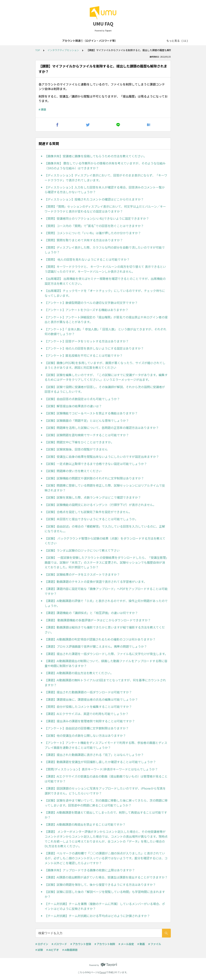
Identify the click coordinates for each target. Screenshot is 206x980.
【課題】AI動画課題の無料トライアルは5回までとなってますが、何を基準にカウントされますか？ (105, 682)
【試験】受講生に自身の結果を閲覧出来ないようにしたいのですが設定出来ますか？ (102, 457)
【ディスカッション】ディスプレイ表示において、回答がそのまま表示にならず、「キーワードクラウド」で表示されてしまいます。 (106, 178)
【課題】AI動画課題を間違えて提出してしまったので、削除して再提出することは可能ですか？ (106, 815)
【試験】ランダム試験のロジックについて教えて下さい (82, 550)
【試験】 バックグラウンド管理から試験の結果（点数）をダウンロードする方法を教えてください (105, 541)
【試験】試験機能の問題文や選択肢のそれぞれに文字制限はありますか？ (94, 478)
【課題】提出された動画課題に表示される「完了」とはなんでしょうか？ (94, 755)
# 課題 (42, 109)
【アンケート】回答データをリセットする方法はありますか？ (87, 341)
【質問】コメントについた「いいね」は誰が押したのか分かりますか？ (93, 233)
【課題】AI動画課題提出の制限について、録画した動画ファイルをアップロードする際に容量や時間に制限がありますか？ (106, 663)
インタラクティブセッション (63, 50)
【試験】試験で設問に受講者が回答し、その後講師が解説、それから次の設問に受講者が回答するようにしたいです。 (105, 389)
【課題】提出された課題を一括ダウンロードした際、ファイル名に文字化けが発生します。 (106, 654)
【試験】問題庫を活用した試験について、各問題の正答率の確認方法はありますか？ (102, 428)
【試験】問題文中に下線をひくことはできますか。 (79, 442)
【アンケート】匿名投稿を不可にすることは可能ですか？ (84, 355)
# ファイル (155, 944)
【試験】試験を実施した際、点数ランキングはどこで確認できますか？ (93, 497)
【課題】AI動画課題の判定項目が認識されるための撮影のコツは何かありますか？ (100, 639)
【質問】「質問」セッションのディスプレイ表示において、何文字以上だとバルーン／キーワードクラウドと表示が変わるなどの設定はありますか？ (105, 209)
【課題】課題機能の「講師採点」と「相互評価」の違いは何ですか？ (91, 613)
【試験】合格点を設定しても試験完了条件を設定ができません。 (88, 512)
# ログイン (42, 944)
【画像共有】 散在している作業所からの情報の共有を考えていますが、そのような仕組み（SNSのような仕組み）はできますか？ (105, 166)
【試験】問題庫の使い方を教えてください (73, 471)
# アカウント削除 (105, 944)
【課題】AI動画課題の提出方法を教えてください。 (79, 673)
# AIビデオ (53, 950)
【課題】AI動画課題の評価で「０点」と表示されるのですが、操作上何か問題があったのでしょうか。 (106, 603)
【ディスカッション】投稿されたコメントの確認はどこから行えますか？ (94, 199)
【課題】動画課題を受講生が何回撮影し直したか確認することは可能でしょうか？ (100, 762)
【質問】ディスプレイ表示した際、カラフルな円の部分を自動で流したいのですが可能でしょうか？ (105, 250)
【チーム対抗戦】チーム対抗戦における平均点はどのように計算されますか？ (97, 916)
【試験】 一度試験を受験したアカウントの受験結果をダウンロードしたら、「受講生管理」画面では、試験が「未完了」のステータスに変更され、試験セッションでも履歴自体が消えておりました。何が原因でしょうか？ (106, 562)
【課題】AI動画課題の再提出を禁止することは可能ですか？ (85, 824)
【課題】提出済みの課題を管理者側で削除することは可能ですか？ (90, 721)
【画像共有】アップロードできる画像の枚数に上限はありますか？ (90, 870)
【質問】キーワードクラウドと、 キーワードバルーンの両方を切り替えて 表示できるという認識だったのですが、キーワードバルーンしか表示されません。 (105, 269)
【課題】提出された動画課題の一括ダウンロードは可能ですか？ (88, 692)
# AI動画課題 (70, 950)
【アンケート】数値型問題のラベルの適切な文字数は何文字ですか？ (91, 303)
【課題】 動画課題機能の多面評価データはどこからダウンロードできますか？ (98, 620)
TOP (38, 50)
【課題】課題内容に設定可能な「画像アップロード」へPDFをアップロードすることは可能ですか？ (106, 591)
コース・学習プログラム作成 (145, 41)
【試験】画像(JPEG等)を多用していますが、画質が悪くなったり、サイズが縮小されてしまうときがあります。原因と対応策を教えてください (105, 365)
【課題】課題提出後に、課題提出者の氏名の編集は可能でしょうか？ (91, 699)
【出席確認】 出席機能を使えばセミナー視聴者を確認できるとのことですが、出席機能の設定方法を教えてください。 (105, 281)
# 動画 (141, 944)
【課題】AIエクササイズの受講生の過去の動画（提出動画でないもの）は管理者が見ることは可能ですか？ (106, 779)
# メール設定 (126, 944)
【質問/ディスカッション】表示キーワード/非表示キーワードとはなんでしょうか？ (101, 769)
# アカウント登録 (81, 944)
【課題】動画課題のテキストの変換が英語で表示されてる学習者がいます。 (96, 582)
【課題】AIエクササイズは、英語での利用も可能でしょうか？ (87, 714)
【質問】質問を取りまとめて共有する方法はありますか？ (84, 240)
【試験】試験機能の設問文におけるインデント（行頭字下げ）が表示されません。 (100, 505)
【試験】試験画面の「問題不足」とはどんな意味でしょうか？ (87, 420)
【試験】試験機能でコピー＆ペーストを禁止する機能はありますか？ (91, 413)
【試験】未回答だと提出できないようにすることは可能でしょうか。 (91, 519)
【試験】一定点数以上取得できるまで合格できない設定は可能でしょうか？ (96, 464)
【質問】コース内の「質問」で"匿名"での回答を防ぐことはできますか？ (94, 226)
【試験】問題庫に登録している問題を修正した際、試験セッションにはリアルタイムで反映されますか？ (105, 488)
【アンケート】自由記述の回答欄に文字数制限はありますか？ (87, 728)
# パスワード (59, 944)
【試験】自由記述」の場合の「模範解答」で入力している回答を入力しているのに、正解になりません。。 (105, 529)
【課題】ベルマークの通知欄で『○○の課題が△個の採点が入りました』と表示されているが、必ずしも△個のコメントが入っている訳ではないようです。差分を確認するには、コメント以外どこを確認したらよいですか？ (106, 858)
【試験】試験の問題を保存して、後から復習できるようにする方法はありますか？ (100, 885)
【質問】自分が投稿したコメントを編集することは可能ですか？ (88, 707)
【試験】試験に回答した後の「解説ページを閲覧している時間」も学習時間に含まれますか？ (105, 894)
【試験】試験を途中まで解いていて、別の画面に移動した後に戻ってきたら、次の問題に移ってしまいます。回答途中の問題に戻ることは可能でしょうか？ (106, 803)
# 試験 (39, 950)
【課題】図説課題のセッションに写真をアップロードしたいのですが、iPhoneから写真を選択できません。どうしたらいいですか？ (105, 791)
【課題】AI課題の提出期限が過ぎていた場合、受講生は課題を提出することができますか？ (106, 877)
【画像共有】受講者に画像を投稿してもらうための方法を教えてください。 (96, 156)
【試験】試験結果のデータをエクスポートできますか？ (82, 574)
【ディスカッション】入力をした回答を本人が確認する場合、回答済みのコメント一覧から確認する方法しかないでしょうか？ (105, 190)
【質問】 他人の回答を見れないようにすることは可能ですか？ (87, 259)
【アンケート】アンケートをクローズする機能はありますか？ (86, 310)
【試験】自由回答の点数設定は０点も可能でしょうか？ (82, 399)
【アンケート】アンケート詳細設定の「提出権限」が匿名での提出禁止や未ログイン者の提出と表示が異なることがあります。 (106, 320)
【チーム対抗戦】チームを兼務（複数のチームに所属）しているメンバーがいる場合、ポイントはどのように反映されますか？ (105, 906)
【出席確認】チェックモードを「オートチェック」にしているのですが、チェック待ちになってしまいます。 (105, 293)
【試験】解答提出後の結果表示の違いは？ (73, 406)
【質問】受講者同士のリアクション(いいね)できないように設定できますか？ (97, 218)
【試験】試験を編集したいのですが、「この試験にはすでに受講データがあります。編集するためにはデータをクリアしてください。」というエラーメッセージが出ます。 (106, 377)
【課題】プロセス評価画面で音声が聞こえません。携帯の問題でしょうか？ (96, 646)
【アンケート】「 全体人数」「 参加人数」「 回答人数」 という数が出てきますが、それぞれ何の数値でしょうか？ (105, 332)
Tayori (103, 972)
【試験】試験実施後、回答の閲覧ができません (76, 449)
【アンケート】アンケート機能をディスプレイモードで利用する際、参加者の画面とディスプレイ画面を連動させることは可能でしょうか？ (106, 745)
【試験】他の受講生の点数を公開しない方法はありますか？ (85, 735)
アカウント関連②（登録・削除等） (101, 41)
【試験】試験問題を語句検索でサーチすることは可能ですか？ (87, 435)
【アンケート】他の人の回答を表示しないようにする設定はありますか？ (94, 348)
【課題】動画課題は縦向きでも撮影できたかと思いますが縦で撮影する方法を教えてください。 (105, 630)
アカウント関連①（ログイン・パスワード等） (47, 41)
